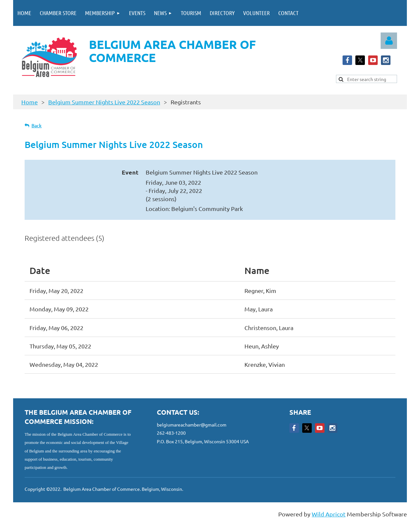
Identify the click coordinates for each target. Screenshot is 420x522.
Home (30, 102)
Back (37, 125)
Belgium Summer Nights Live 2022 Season (104, 102)
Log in (389, 41)
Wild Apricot (329, 514)
